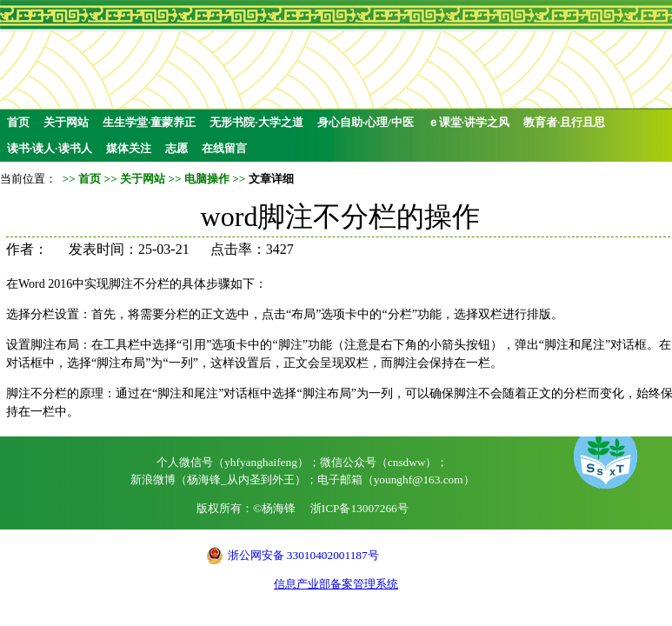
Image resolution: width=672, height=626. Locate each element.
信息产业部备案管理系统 (336, 584)
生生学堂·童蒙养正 (149, 122)
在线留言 (224, 148)
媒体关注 (129, 148)
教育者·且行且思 (564, 122)
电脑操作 (207, 179)
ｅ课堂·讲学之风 (469, 122)
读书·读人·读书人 (50, 148)
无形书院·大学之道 (256, 122)
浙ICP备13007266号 (359, 508)
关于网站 (66, 122)
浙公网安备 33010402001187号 (303, 555)
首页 (18, 122)
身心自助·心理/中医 (366, 122)
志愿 (176, 148)
